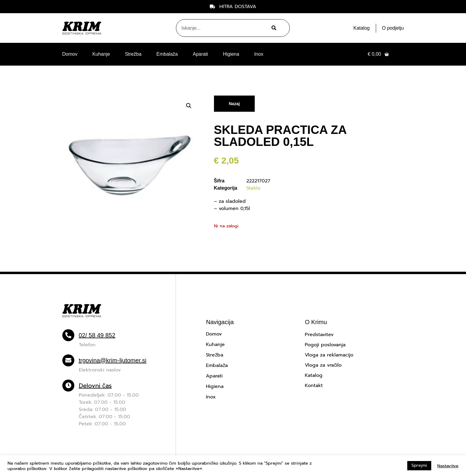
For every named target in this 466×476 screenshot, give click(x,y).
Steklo (253, 188)
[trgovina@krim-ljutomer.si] (68, 360)
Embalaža (167, 54)
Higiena (231, 54)
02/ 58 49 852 (97, 335)
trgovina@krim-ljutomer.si (113, 360)
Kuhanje (101, 54)
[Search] (273, 28)
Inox (259, 54)
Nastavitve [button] (448, 466)
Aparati (200, 54)
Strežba (133, 54)
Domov (70, 54)
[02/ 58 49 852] (68, 335)
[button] (189, 106)
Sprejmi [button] (419, 465)
